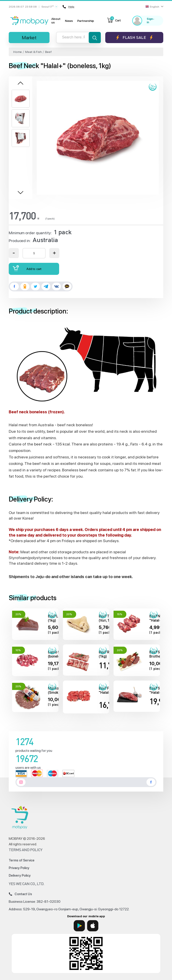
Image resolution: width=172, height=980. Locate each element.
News (69, 21)
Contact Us (20, 894)
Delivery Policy (20, 876)
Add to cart (27, 268)
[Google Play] (79, 926)
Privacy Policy (19, 868)
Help (68, 7)
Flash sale (134, 37)
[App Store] (93, 926)
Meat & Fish (33, 52)
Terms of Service (22, 860)
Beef (48, 52)
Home (17, 52)
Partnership (86, 21)
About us (56, 21)
